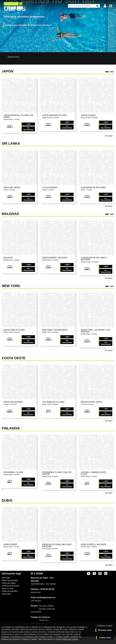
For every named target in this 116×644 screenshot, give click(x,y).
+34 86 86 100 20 (47, 597)
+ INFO (28, 131)
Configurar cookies (105, 626)
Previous (4, 26)
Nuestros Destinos (12, 57)
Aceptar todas (105, 638)
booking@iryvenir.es (43, 605)
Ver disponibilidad (28, 136)
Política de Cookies (70, 639)
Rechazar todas (105, 630)
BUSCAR (104, 63)
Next (112, 26)
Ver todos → (110, 143)
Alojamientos (33, 57)
